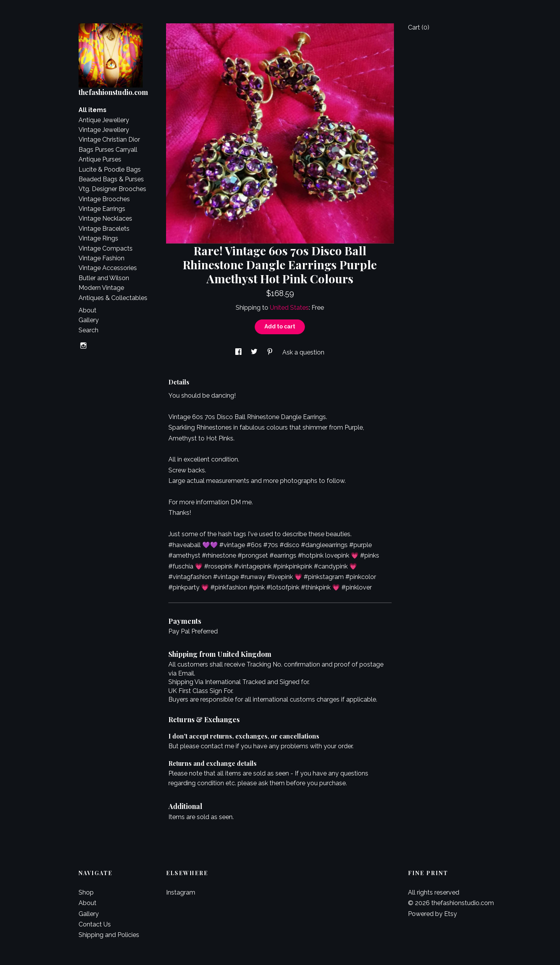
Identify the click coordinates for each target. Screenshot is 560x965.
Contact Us (95, 924)
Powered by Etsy (432, 914)
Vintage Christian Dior (109, 139)
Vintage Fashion (101, 258)
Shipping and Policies (109, 935)
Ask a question (303, 352)
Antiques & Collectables (113, 298)
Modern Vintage (101, 288)
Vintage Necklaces (105, 218)
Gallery (89, 320)
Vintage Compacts (106, 248)
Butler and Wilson (104, 278)
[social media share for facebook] (239, 352)
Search (88, 330)
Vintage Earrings (102, 209)
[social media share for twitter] (255, 352)
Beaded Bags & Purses (111, 179)
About (87, 310)
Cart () (419, 27)
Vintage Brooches (104, 199)
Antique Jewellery (104, 120)
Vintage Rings (98, 238)
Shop (86, 892)
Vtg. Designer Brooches (112, 189)
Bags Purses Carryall (108, 150)
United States (289, 308)
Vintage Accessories (108, 268)
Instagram (181, 892)
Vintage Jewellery (104, 130)
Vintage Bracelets (104, 229)
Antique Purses (100, 159)
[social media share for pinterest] (271, 352)
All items (93, 110)
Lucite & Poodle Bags (110, 169)
